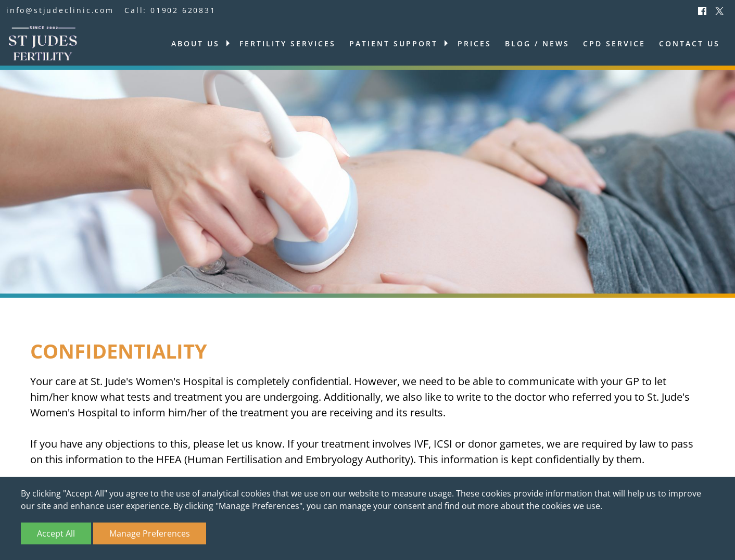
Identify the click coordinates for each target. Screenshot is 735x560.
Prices (474, 43)
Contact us (689, 43)
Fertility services (288, 43)
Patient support (394, 43)
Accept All (56, 533)
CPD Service (614, 43)
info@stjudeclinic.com (60, 10)
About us (195, 43)
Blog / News (537, 43)
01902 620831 (183, 10)
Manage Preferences (150, 533)
